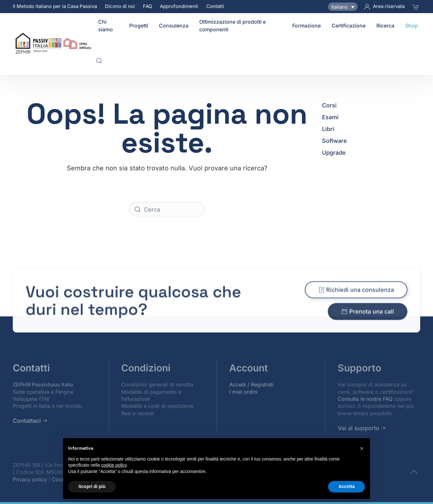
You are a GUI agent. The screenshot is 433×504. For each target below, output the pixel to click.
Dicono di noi (120, 6)
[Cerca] (167, 209)
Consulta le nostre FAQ (365, 399)
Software (335, 141)
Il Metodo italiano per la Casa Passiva (55, 6)
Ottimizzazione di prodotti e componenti (232, 26)
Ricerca (385, 26)
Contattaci (27, 421)
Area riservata (384, 6)
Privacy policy (30, 479)
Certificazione (349, 26)
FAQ (147, 6)
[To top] (414, 472)
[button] (99, 61)
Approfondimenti (179, 6)
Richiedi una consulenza (356, 294)
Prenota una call (368, 316)
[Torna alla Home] (54, 43)
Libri (328, 129)
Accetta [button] (346, 486)
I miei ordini (243, 392)
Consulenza (174, 26)
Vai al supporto (358, 428)
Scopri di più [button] (92, 486)
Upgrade (334, 153)
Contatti (215, 6)
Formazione (307, 26)
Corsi (329, 105)
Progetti (139, 26)
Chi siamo (106, 26)
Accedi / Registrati (251, 384)
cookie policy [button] (114, 465)
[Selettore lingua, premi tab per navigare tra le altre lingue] (343, 7)
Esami (330, 117)
